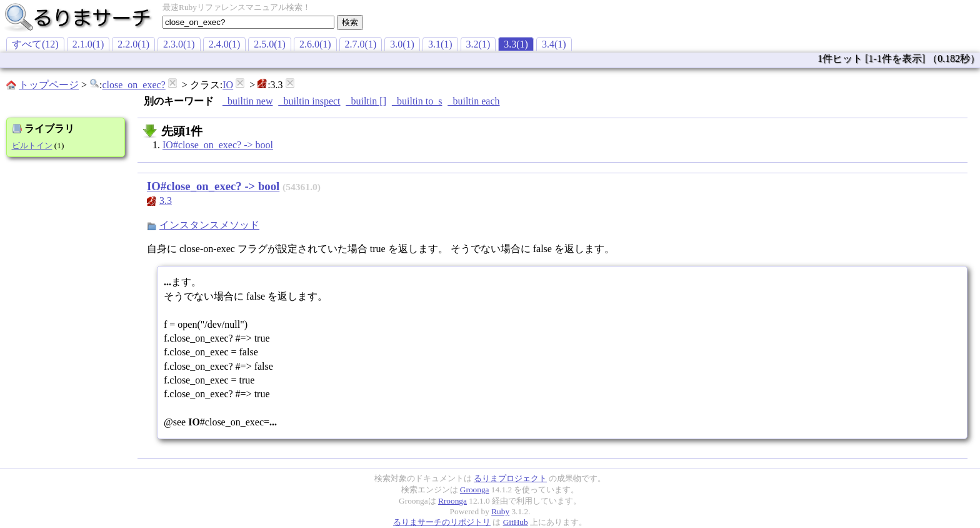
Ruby (500, 511)
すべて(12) (35, 44)
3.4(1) (554, 44)
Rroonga (452, 501)
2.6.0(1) (315, 44)
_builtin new (247, 101)
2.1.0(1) (88, 44)
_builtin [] (366, 101)
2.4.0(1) (225, 44)
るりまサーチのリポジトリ (442, 522)
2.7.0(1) (361, 44)
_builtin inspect (309, 101)
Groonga (475, 490)
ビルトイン (32, 145)
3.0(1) (402, 44)
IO (228, 85)
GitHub (516, 522)
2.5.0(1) (270, 44)
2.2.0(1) (133, 44)
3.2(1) (478, 44)
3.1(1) (440, 44)
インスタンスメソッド (209, 225)
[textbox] (248, 22)
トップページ (49, 85)
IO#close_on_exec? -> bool (218, 145)
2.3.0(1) (179, 44)
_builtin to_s (417, 101)
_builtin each (473, 101)
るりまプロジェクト (510, 478)
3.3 (166, 201)
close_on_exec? (133, 85)
